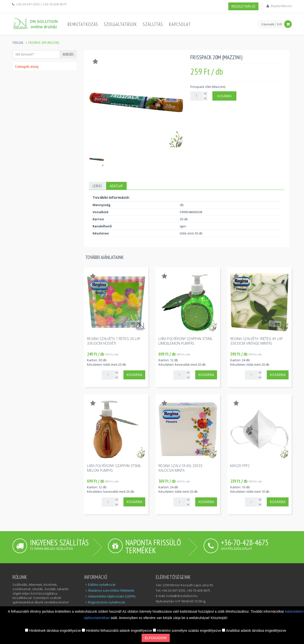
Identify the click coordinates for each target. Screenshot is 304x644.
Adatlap (116, 186)
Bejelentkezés (281, 6)
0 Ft (280, 24)
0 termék (268, 24)
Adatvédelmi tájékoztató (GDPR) (112, 596)
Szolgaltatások (120, 24)
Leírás (97, 186)
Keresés (68, 54)
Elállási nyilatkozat (102, 585)
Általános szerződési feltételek (111, 590)
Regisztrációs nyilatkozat (106, 602)
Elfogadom (156, 638)
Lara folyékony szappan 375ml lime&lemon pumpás (186, 341)
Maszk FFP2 (240, 466)
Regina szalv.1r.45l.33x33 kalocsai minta (180, 468)
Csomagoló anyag (27, 66)
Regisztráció (243, 6)
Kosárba (224, 96)
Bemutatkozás (83, 24)
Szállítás (153, 24)
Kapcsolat (180, 24)
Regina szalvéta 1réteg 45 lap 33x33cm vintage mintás (256, 341)
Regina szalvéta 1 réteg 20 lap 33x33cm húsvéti (114, 341)
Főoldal (18, 43)
